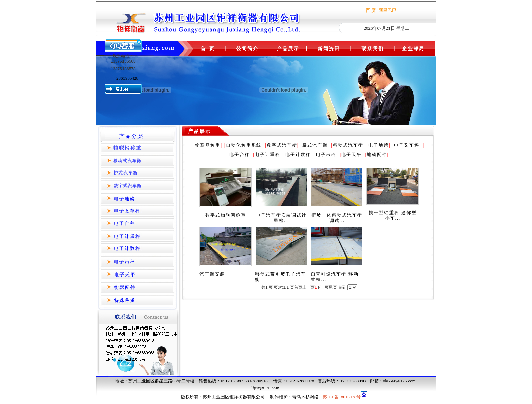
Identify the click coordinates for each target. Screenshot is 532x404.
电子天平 (351, 154)
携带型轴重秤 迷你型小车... (393, 215)
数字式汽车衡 (282, 145)
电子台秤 (240, 154)
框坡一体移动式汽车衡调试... (337, 218)
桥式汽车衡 (315, 145)
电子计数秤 (298, 154)
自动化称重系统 (244, 145)
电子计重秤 (268, 154)
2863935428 (127, 78)
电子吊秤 (326, 154)
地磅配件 (377, 154)
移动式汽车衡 (348, 145)
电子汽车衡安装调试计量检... (281, 218)
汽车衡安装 (212, 274)
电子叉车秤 (407, 145)
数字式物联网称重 (226, 215)
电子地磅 (379, 145)
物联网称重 (208, 145)
